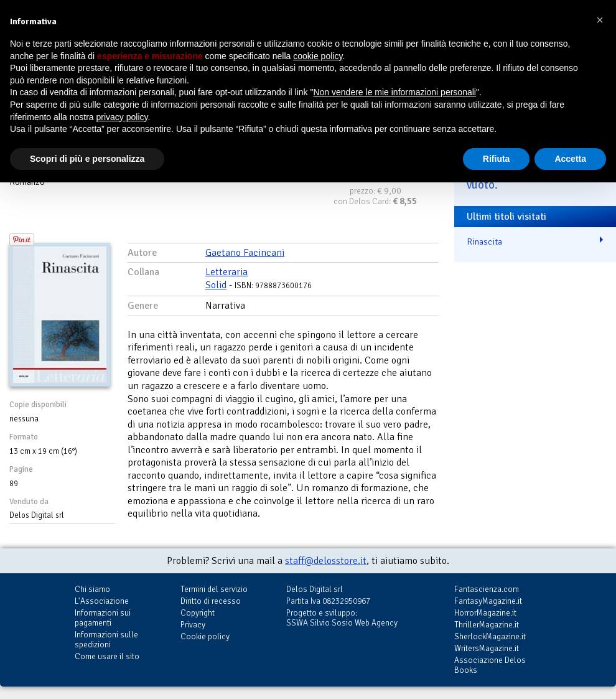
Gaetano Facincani (245, 253)
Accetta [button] (570, 159)
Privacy (193, 625)
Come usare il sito (107, 656)
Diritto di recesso (211, 601)
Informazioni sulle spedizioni (106, 640)
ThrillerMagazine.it (487, 625)
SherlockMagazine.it (490, 636)
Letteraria (226, 272)
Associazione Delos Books (490, 665)
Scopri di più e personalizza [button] (87, 159)
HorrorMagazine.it (485, 613)
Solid (216, 285)
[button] (600, 20)
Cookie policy (205, 636)
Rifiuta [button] (497, 159)
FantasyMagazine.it (488, 601)
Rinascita (484, 242)
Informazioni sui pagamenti (103, 618)
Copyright (198, 613)
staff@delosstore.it (326, 561)
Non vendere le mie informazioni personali (394, 92)
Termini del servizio (214, 589)
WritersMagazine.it (487, 648)
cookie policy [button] (318, 56)
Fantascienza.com (487, 589)
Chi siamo (92, 589)
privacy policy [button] (122, 117)
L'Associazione (102, 601)
